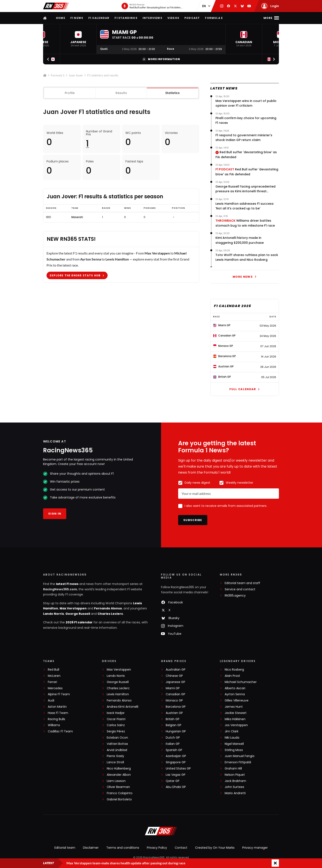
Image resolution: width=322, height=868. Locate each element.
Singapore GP (176, 762)
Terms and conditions (123, 848)
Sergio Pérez (116, 731)
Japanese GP (175, 682)
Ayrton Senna (235, 694)
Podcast (192, 18)
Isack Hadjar (116, 713)
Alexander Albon (119, 775)
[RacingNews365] (161, 832)
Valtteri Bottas (117, 744)
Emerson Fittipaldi (238, 762)
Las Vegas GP (176, 775)
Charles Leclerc (110, 614)
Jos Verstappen (236, 725)
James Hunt (234, 707)
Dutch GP (173, 738)
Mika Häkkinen (235, 719)
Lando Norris (53, 614)
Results (121, 93)
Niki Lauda (232, 738)
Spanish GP (174, 750)
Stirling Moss (234, 750)
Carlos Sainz (116, 725)
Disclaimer (91, 848)
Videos (173, 18)
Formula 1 (58, 75)
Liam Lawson (116, 781)
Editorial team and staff (242, 583)
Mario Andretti (235, 793)
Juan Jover (76, 75)
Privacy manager (255, 848)
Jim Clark (232, 731)
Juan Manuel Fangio (240, 756)
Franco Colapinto (120, 793)
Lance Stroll (115, 762)
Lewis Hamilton (118, 694)
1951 (48, 217)
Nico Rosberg (234, 670)
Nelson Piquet (235, 775)
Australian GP (176, 670)
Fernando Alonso (108, 608)
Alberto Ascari (235, 688)
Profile (70, 93)
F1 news (77, 18)
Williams (54, 725)
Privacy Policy (157, 848)
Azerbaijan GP (176, 756)
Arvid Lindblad (117, 750)
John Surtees (234, 787)
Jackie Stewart (236, 713)
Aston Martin (57, 707)
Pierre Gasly (115, 756)
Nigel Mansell (234, 744)
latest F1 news (67, 584)
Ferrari (52, 682)
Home (61, 18)
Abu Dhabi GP (176, 787)
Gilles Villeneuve (237, 701)
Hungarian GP (176, 731)
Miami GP (173, 688)
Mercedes (55, 688)
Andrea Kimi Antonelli (123, 707)
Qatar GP (173, 781)
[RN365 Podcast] (152, 6)
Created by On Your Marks (215, 848)
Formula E (214, 18)
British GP (173, 719)
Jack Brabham (235, 781)
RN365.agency (235, 596)
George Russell (78, 614)
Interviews (152, 18)
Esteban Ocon (117, 738)
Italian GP (173, 744)
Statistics (172, 93)
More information (161, 59)
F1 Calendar (99, 18)
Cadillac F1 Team (60, 731)
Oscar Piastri (116, 719)
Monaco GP (174, 701)
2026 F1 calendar (79, 622)
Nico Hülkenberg (119, 769)
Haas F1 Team (58, 713)
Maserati (77, 217)
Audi (51, 701)
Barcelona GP (176, 707)
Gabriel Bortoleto (119, 799)
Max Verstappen (73, 608)
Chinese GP (174, 676)
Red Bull (53, 670)
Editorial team (65, 848)
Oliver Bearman (118, 787)
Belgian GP (174, 725)
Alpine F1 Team (59, 694)
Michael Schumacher (241, 682)
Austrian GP (174, 713)
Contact (181, 848)
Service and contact (240, 589)
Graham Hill (233, 769)
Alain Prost (232, 676)
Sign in (55, 514)
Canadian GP (175, 694)
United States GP (178, 769)
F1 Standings (126, 18)
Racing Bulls (56, 719)
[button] (78, 39)
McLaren (54, 676)
